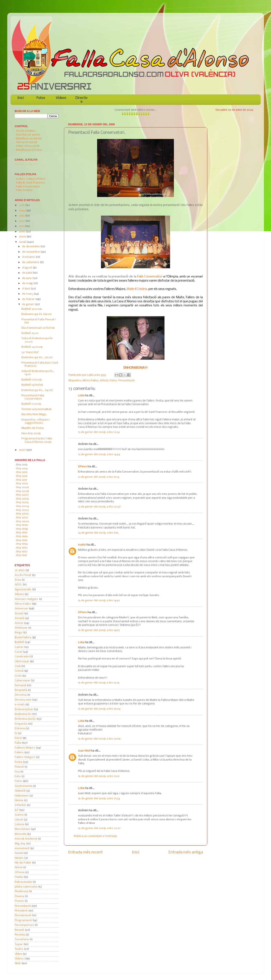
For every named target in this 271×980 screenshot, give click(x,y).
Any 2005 (22, 502)
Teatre (19, 949)
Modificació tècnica (29, 150)
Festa (19, 762)
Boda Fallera (23, 638)
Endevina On (23, 714)
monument (22, 848)
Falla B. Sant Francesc (31, 183)
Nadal (19, 853)
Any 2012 (22, 476)
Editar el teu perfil (28, 146)
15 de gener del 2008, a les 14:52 (99, 630)
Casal (18, 652)
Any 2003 (22, 510)
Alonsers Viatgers (27, 599)
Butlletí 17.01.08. (32, 380)
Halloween (22, 796)
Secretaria (22, 939)
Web (18, 963)
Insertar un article (28, 135)
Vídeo (19, 954)
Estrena (20, 729)
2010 (22, 232)
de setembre (31, 262)
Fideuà (19, 767)
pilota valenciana (26, 887)
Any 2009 (22, 487)
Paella (19, 877)
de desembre (31, 247)
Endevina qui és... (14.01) (37, 390)
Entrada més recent (85, 852)
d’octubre (29, 257)
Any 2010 (22, 484)
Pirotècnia (21, 891)
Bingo (19, 633)
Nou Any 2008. (31, 433)
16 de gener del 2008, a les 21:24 (99, 799)
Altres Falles (90, 381)
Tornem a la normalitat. (37, 409)
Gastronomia (24, 786)
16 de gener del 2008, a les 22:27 (99, 828)
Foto (18, 776)
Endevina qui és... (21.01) (37, 357)
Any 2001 (22, 518)
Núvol (19, 867)
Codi (18, 666)
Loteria (19, 824)
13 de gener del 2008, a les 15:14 (99, 477)
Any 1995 (22, 540)
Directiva (81, 100)
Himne (19, 800)
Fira (17, 772)
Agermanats (23, 590)
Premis (19, 901)
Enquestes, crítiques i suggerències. (36, 421)
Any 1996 (22, 536)
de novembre (31, 252)
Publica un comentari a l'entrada (95, 836)
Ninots (19, 858)
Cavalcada (22, 657)
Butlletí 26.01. (30, 333)
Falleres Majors (25, 748)
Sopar (19, 944)
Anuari (19, 614)
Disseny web (23, 700)
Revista (20, 935)
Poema (19, 896)
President (21, 911)
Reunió (19, 930)
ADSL (18, 585)
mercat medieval (26, 839)
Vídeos (61, 98)
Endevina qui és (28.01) (37, 314)
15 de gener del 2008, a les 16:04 (99, 709)
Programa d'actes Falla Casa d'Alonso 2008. (37, 440)
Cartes (19, 647)
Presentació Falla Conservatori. (33, 397)
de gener (28, 304)
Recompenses (24, 925)
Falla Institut (24, 190)
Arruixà (20, 618)
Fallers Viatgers (25, 757)
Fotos (41, 98)
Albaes (19, 594)
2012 (22, 221)
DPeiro (82, 467)
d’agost (27, 268)
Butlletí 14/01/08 (32, 385)
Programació (23, 920)
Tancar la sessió (27, 142)
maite (82, 545)
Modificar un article (29, 139)
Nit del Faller (23, 863)
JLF (17, 810)
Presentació (127, 381)
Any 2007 (22, 495)
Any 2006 (22, 499)
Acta (18, 580)
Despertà (21, 690)
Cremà (19, 671)
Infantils (20, 805)
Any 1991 (21, 555)
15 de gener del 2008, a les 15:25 (99, 683)
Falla (18, 743)
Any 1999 (22, 525)
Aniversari (21, 609)
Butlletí (19, 642)
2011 (22, 226)
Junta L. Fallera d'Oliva (31, 179)
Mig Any (20, 844)
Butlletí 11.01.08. (31, 404)
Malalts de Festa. (33, 428)
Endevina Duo (24, 709)
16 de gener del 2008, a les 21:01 (99, 776)
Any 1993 (22, 548)
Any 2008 (22, 491)
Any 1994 (22, 544)
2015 (22, 205)
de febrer (29, 299)
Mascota (21, 834)
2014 (22, 211)
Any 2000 (23, 521)
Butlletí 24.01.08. (32, 347)
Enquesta (21, 724)
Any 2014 (22, 469)
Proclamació (23, 915)
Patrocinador (23, 882)
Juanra (19, 815)
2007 (23, 450)
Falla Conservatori (28, 187)
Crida (18, 676)
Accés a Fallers (26, 131)
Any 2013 (22, 472)
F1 (16, 733)
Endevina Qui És (25, 719)
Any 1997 (22, 533)
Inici (21, 98)
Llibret (19, 820)
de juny (27, 278)
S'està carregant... (27, 164)
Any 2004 (22, 506)
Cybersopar (22, 681)
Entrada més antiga (186, 852)
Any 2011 (21, 480)
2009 (23, 237)
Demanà (20, 685)
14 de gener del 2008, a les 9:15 (98, 533)
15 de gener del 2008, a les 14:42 (99, 600)
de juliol (27, 273)
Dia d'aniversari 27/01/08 (38, 328)
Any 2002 (22, 514)
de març (28, 294)
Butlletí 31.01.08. (32, 309)
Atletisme (21, 628)
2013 (22, 216)
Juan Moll (84, 751)
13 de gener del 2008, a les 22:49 (99, 507)
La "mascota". (30, 352)
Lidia (91, 375)
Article (104, 381)
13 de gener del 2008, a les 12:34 (99, 432)
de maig (28, 283)
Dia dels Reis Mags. (34, 414)
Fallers (19, 753)
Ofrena (20, 872)
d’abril (26, 289)
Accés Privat (23, 575)
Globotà (20, 791)
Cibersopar (22, 662)
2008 (23, 242)
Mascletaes (23, 829)
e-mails (20, 705)
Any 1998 (22, 529)
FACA (18, 738)
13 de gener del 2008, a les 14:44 (99, 454)
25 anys (20, 570)
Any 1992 (22, 552)
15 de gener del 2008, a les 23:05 (99, 739)
